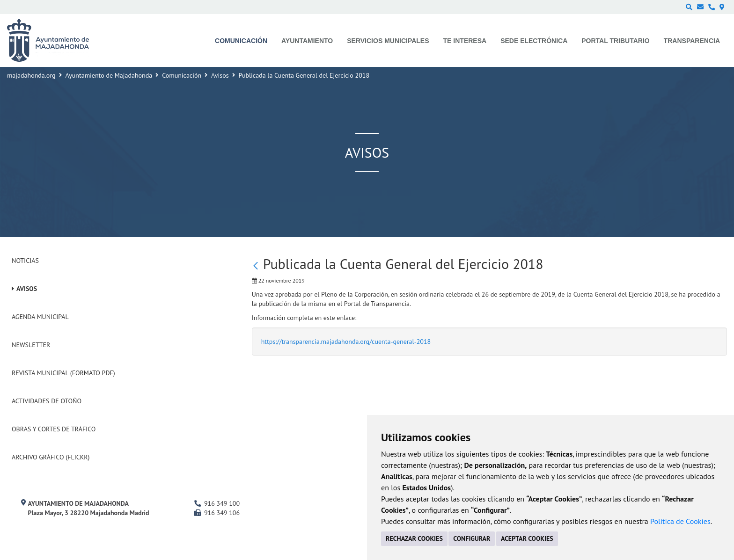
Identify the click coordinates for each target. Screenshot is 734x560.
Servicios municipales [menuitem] (388, 41)
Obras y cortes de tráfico (54, 429)
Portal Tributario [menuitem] (615, 41)
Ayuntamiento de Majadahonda (109, 75)
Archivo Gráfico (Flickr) (51, 457)
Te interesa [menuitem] (465, 41)
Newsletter (31, 345)
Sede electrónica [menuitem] (534, 41)
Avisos (220, 75)
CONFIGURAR (472, 538)
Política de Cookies (680, 521)
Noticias (25, 261)
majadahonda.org (31, 75)
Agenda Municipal (40, 317)
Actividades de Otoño (47, 401)
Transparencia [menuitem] (692, 41)
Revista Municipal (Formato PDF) (63, 373)
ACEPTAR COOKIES (527, 538)
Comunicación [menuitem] (241, 41)
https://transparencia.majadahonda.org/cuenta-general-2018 (346, 342)
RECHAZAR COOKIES (414, 538)
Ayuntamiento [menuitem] (307, 41)
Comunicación (182, 75)
